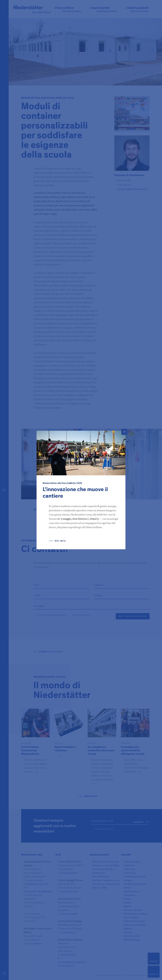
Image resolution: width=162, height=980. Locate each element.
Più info (60, 541)
